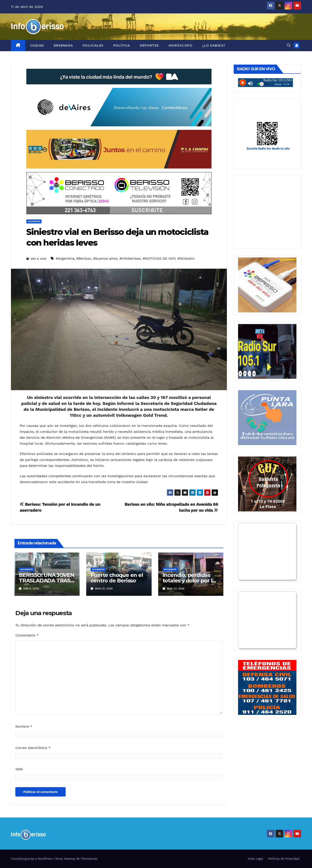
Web (19, 769)
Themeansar (89, 859)
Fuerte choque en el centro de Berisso (117, 578)
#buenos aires (105, 258)
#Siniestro (186, 258)
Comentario (27, 635)
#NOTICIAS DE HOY (159, 258)
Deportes (149, 45)
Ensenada (63, 45)
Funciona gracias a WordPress (32, 859)
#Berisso (84, 258)
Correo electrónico (33, 748)
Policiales (93, 45)
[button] (289, 45)
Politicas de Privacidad (284, 859)
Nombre (24, 726)
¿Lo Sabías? (214, 45)
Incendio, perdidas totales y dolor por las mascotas (190, 581)
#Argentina (65, 258)
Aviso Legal (256, 859)
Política (122, 45)
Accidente (34, 221)
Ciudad (37, 45)
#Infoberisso (130, 258)
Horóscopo (181, 45)
